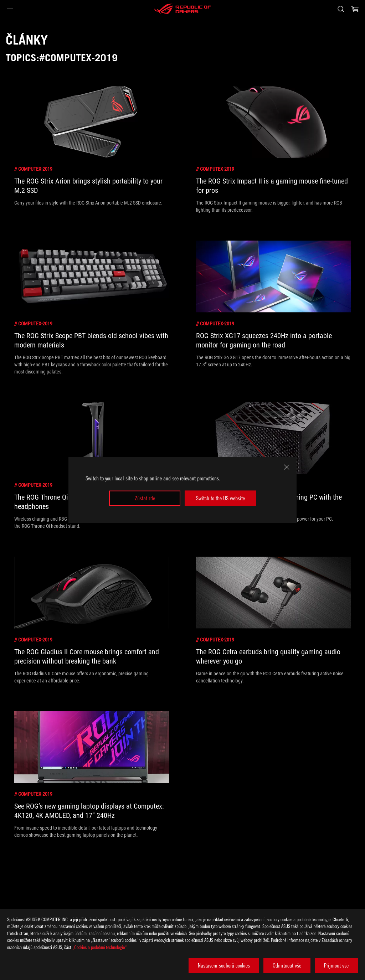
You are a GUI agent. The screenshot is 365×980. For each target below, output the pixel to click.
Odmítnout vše (287, 965)
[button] (10, 9)
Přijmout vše (336, 965)
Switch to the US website (220, 498)
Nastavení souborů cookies (224, 965)
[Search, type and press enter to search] (341, 9)
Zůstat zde (145, 498)
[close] (287, 467)
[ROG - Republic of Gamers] (182, 9)
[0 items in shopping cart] (355, 9)
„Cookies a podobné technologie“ (99, 947)
